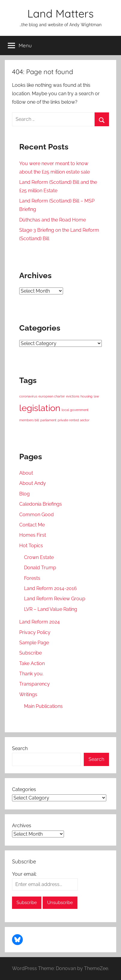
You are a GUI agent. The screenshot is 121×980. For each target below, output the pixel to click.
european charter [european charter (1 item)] (52, 396)
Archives (22, 826)
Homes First (33, 535)
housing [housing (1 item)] (86, 396)
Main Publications (43, 706)
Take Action (32, 663)
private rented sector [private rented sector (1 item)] (74, 420)
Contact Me (32, 525)
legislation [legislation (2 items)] (40, 408)
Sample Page (34, 643)
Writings (28, 694)
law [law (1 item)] (96, 396)
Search (20, 748)
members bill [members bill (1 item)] (29, 420)
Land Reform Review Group (55, 599)
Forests (32, 578)
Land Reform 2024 (39, 622)
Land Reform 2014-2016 (50, 588)
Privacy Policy (35, 632)
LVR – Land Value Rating (51, 609)
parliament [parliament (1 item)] (48, 420)
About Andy (33, 483)
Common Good (36, 515)
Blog (24, 494)
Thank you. (31, 674)
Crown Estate (39, 557)
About (26, 473)
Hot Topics (31, 546)
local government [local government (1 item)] (75, 410)
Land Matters (60, 13)
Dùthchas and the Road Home (53, 220)
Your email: (24, 874)
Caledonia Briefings (41, 504)
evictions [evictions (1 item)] (73, 396)
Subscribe (30, 653)
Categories (24, 789)
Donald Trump (40, 568)
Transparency (35, 684)
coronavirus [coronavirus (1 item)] (28, 396)
